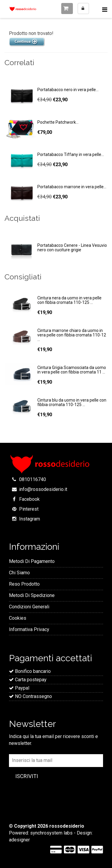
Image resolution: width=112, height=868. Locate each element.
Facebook (29, 499)
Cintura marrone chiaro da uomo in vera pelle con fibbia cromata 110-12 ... (72, 335)
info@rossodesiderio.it (43, 489)
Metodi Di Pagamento (32, 561)
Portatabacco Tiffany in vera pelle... (71, 154)
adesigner (19, 840)
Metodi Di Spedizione (32, 595)
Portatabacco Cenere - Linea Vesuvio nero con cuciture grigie (72, 248)
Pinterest (29, 509)
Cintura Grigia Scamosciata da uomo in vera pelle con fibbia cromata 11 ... (72, 370)
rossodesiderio (67, 826)
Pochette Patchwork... (58, 122)
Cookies (18, 618)
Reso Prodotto (24, 584)
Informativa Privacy (29, 629)
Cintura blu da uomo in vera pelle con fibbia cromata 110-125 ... (72, 402)
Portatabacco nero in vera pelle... (68, 90)
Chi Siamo (19, 573)
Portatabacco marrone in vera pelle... (72, 187)
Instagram (30, 519)
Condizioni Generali (29, 607)
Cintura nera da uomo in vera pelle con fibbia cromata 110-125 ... (69, 300)
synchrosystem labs (51, 833)
